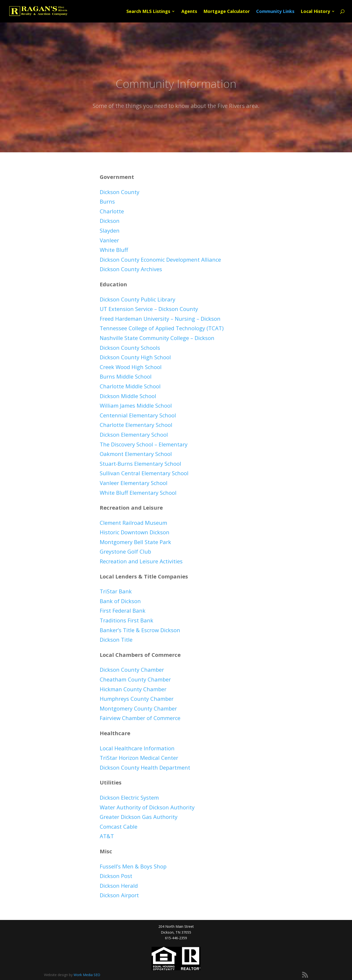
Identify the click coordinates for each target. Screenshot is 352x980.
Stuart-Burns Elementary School (140, 464)
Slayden (110, 230)
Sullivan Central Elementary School (144, 473)
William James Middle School (136, 405)
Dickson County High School (135, 357)
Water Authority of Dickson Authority (147, 807)
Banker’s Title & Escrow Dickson (140, 630)
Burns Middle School (126, 376)
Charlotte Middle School (130, 386)
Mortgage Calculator (227, 12)
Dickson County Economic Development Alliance (160, 259)
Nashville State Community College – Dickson (157, 338)
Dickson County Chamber (132, 670)
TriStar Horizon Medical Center (139, 758)
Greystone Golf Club (125, 551)
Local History (315, 12)
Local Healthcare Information (137, 748)
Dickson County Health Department (145, 767)
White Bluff (114, 250)
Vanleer (109, 240)
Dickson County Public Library (137, 299)
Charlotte (112, 211)
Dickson (110, 221)
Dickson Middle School (128, 396)
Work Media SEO (87, 975)
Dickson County (120, 192)
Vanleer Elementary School (134, 483)
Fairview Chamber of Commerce (140, 718)
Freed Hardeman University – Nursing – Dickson (160, 319)
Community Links (275, 12)
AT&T (107, 836)
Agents (189, 12)
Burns (107, 201)
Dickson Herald (119, 886)
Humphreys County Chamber (137, 699)
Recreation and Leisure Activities (141, 561)
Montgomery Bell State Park (135, 542)
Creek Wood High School (131, 367)
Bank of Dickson (120, 601)
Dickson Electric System (129, 797)
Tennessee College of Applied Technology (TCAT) (162, 328)
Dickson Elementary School (134, 434)
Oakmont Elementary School (136, 454)
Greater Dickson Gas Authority (139, 817)
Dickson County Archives (131, 269)
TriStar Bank (116, 591)
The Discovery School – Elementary (144, 444)
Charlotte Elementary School (136, 425)
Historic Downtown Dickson (135, 532)
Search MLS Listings (148, 12)
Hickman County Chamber (133, 689)
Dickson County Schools (130, 348)
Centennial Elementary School (138, 415)
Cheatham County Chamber (135, 679)
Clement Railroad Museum (133, 523)
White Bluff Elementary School (138, 493)
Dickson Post (116, 876)
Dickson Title (116, 640)
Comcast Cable (119, 826)
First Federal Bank (123, 610)
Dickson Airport (119, 895)
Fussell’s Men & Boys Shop (133, 866)
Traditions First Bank (126, 620)
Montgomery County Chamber (138, 708)
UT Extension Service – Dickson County (149, 309)
